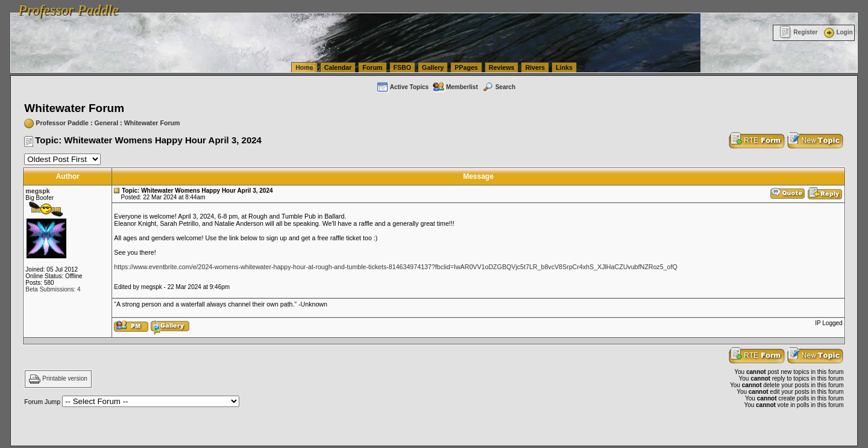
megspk (37, 191)
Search (498, 87)
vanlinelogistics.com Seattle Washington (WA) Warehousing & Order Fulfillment (341, 6)
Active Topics (402, 87)
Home (304, 67)
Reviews (502, 67)
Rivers (535, 67)
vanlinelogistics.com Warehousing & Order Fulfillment (732, 6)
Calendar (338, 67)
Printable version (64, 379)
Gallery (433, 67)
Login (837, 32)
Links (564, 67)
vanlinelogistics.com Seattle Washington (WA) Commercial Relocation (555, 6)
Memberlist (455, 87)
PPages (466, 67)
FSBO (403, 67)
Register (798, 32)
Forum (372, 67)
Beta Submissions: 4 (53, 289)
